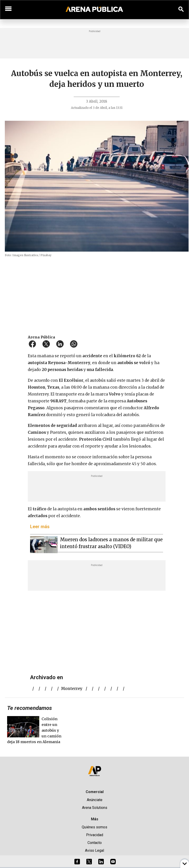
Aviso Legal (94, 850)
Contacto (95, 843)
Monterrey (72, 689)
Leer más (40, 527)
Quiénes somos (94, 827)
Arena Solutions (95, 808)
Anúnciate (95, 800)
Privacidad (95, 835)
